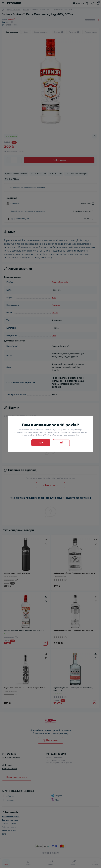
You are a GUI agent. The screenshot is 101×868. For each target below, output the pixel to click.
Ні (61, 443)
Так (41, 443)
